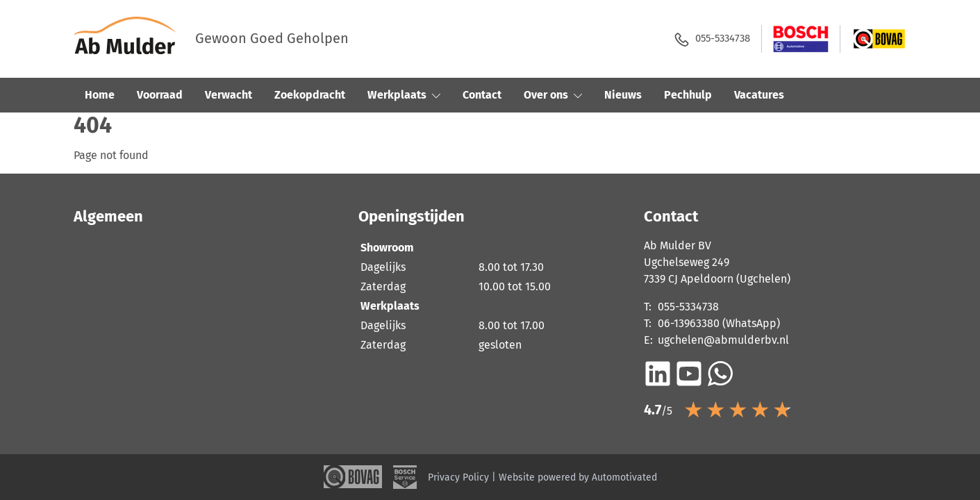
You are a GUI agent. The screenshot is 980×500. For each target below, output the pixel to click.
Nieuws (623, 95)
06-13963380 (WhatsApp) (719, 323)
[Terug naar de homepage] (134, 39)
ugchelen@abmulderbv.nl (723, 340)
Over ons (553, 95)
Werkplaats (404, 95)
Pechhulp (688, 95)
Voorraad (160, 95)
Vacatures (759, 95)
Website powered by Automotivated (578, 477)
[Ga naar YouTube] (689, 374)
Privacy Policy (458, 477)
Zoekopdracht (310, 95)
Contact (482, 95)
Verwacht (229, 95)
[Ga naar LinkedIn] (658, 374)
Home (100, 95)
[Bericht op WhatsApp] (720, 374)
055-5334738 (709, 39)
